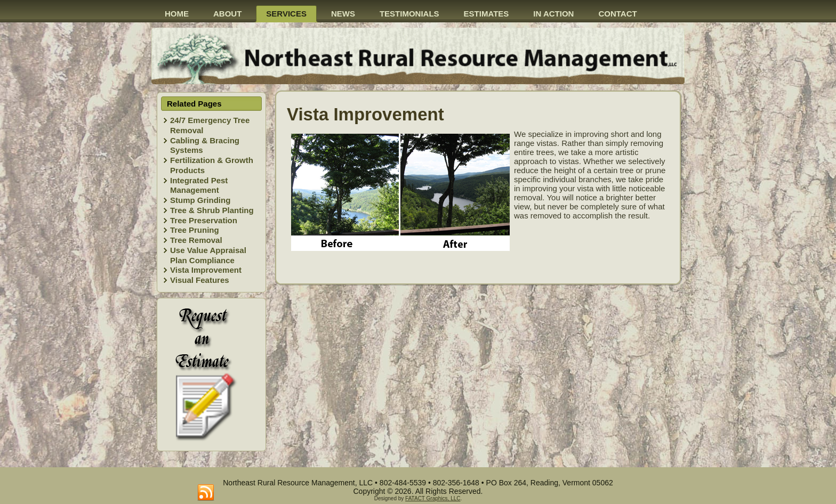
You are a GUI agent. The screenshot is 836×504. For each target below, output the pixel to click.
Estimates (487, 14)
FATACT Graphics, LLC (433, 498)
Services (286, 14)
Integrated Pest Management (199, 185)
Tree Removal (196, 240)
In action (553, 14)
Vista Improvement (206, 270)
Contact (617, 14)
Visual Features (200, 280)
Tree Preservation (204, 220)
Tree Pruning (195, 230)
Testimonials (409, 14)
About (227, 14)
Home (177, 14)
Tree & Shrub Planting (212, 210)
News (343, 14)
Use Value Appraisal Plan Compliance (208, 255)
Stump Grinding (200, 200)
